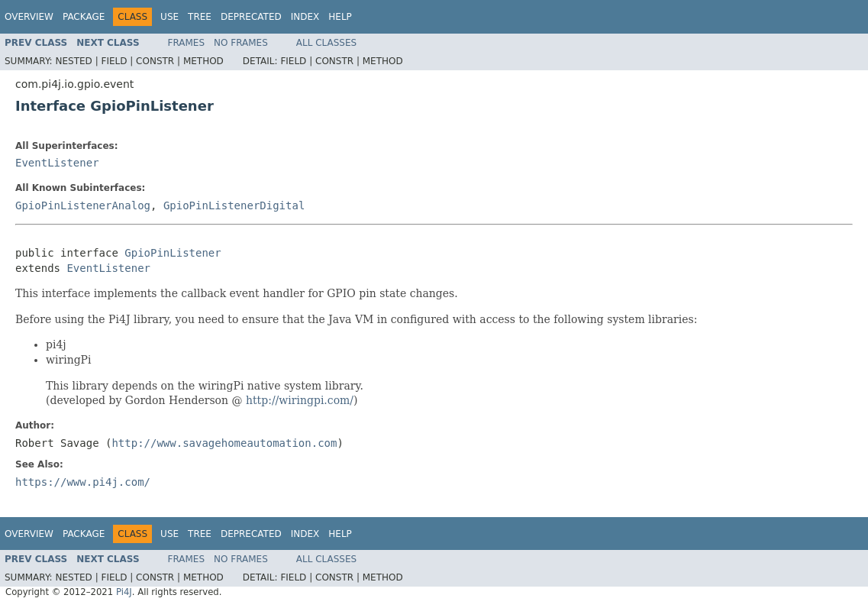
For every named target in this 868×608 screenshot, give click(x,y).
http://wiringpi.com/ (300, 400)
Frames (187, 43)
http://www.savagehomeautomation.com (224, 443)
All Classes (326, 43)
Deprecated (251, 17)
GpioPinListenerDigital (234, 205)
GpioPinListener (173, 253)
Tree (200, 17)
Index (305, 17)
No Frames (241, 43)
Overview (29, 17)
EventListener (57, 163)
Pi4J (124, 592)
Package (84, 17)
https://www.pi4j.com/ (83, 482)
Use (169, 17)
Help (340, 17)
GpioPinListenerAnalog (83, 205)
